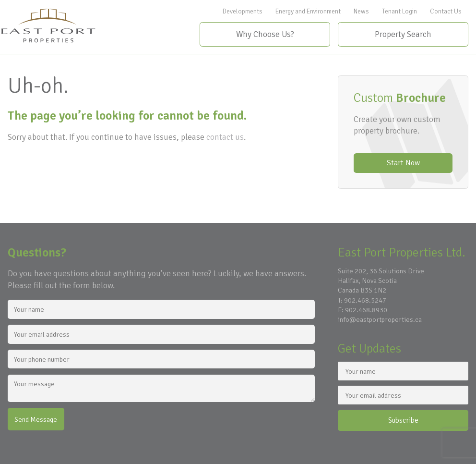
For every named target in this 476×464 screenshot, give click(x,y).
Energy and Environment (308, 11)
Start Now (403, 163)
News (361, 11)
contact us (225, 137)
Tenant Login (399, 11)
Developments (243, 11)
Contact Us (446, 11)
